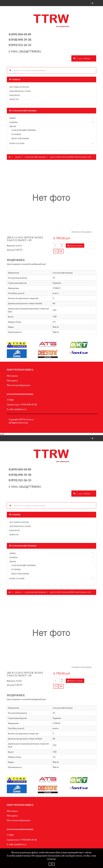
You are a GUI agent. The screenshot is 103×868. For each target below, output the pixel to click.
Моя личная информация (18, 385)
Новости (14, 99)
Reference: (11, 246)
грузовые (16, 134)
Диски (13, 126)
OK (52, 864)
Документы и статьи (20, 91)
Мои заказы (12, 376)
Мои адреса (12, 380)
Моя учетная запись (20, 370)
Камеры (13, 122)
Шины (13, 118)
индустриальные (20, 138)
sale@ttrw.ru (30, 51)
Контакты (15, 95)
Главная (16, 79)
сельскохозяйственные (24, 130)
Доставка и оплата (19, 87)
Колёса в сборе (17, 143)
